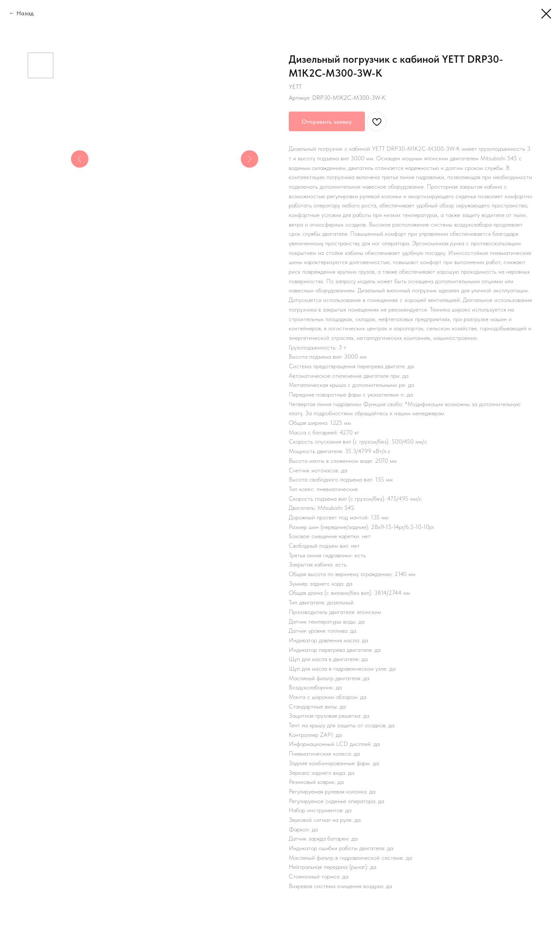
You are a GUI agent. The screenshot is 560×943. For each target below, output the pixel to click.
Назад (25, 13)
